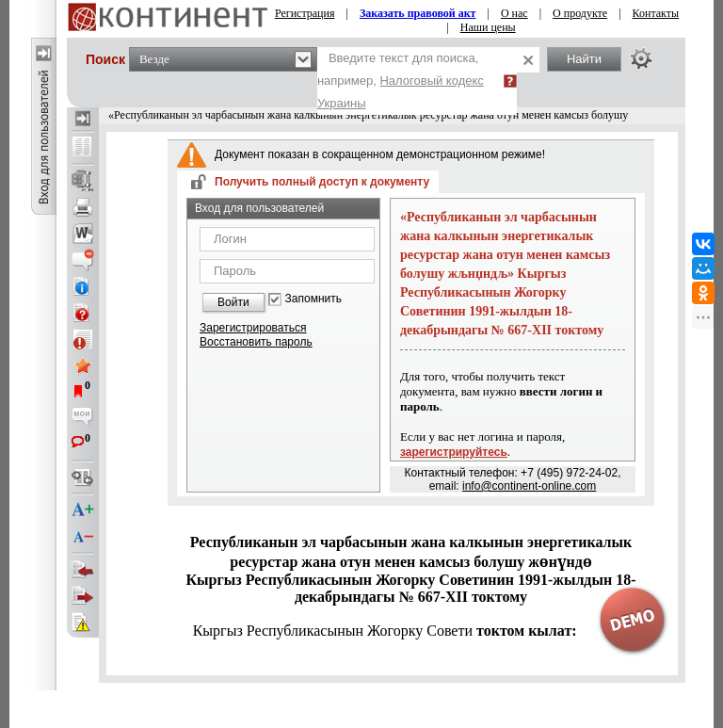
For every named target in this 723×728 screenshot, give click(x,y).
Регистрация (305, 13)
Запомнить (313, 299)
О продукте (580, 13)
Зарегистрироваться (253, 328)
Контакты (656, 13)
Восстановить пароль (256, 342)
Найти (584, 59)
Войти (233, 302)
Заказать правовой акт (418, 13)
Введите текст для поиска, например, (401, 81)
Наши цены (488, 27)
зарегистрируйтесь (454, 452)
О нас (514, 13)
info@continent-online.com (529, 486)
